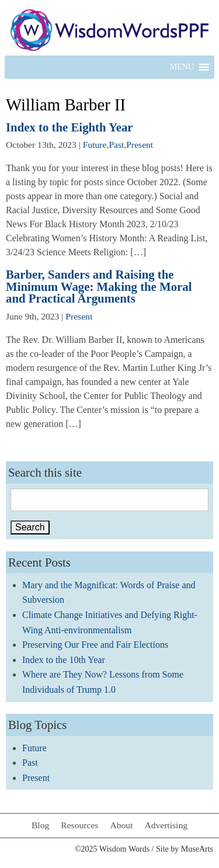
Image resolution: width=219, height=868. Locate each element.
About (121, 825)
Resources (79, 825)
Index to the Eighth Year (69, 127)
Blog (40, 825)
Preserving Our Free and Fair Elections (95, 645)
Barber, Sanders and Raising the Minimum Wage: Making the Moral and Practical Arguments (99, 287)
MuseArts (197, 849)
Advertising (166, 825)
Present (140, 145)
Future (95, 145)
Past (116, 145)
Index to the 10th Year (64, 660)
